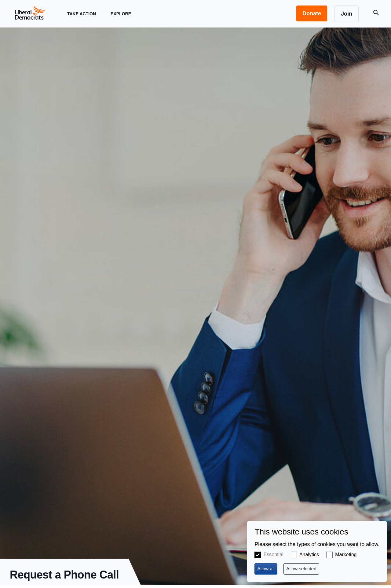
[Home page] (30, 13)
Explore (121, 19)
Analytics (309, 555)
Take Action (82, 19)
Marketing (346, 555)
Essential (274, 555)
